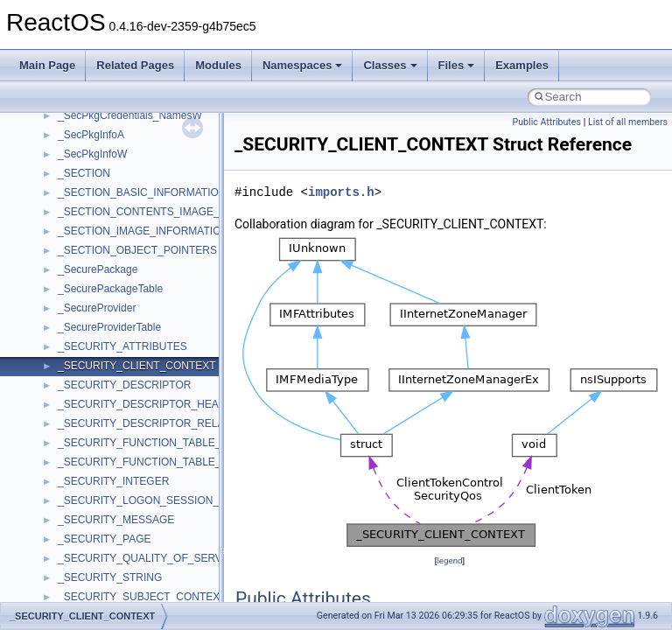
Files (457, 65)
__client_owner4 (96, 157)
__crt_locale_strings (105, 542)
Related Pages (135, 65)
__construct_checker (106, 215)
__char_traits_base (102, 119)
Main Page (47, 65)
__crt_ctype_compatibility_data (130, 331)
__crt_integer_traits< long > (122, 388)
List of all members (628, 122)
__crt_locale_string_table (116, 523)
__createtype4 (91, 254)
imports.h (341, 192)
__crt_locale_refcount (108, 504)
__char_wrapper (96, 138)
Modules (218, 65)
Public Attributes (546, 122)
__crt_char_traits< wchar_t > (124, 311)
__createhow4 (91, 234)
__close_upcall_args (105, 177)
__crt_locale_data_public (116, 465)
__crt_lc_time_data (102, 427)
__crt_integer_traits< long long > (133, 408)
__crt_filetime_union (105, 350)
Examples (522, 65)
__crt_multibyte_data (106, 581)
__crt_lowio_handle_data (116, 562)
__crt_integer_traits (103, 369)
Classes (390, 65)
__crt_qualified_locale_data (122, 600)
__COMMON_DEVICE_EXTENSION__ (150, 196)
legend (449, 560)
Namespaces (303, 65)
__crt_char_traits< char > (116, 292)
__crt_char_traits (97, 273)
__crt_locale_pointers (108, 485)
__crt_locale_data (99, 446)
